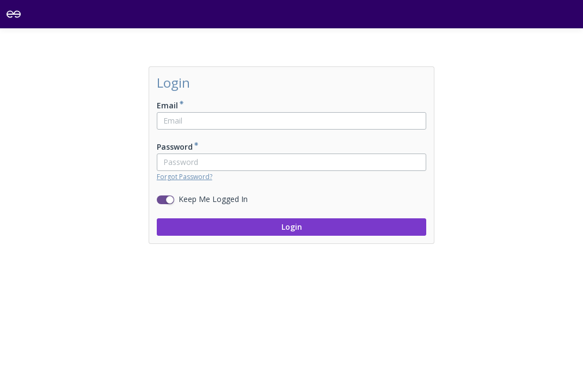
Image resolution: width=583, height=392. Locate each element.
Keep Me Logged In (213, 199)
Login (292, 227)
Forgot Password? (185, 177)
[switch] (165, 200)
